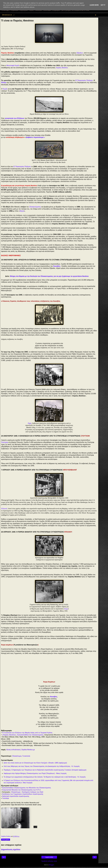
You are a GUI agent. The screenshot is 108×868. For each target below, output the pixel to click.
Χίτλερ (4, 82)
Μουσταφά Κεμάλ (13, 65)
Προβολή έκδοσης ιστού (49, 861)
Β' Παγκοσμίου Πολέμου (84, 80)
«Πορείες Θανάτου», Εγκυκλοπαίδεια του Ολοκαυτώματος (23, 735)
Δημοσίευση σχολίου (11, 849)
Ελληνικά (4, 509)
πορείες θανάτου (62, 68)
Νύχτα (22, 211)
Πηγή (29, 423)
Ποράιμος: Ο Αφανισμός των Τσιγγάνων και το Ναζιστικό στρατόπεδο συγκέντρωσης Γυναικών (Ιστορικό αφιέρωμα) (45, 770)
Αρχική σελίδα (49, 857)
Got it (103, 5)
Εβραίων (80, 53)
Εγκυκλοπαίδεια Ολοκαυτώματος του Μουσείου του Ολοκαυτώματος (26, 788)
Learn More (94, 5)
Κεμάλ (5, 89)
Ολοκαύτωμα (17, 756)
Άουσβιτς (57, 266)
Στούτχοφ (5, 442)
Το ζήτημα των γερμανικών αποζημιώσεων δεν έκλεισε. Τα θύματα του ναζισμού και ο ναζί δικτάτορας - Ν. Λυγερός (45, 777)
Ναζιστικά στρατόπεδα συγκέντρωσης (16, 796)
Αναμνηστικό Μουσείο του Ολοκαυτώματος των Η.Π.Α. (22, 790)
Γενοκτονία (26, 756)
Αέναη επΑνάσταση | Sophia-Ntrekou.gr (20, 750)
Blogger (51, 865)
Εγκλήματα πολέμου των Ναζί (32, 792)
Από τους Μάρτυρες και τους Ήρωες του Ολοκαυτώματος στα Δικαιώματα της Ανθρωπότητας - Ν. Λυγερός (42, 766)
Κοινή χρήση (6, 840)
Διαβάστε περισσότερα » (35, 137)
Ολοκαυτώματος (35, 207)
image (66, 609)
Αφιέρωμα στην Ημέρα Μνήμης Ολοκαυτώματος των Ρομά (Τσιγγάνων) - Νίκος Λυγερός (35, 773)
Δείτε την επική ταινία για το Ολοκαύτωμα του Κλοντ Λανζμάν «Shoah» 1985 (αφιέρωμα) (35, 763)
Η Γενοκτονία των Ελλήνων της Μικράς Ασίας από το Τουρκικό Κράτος (27, 733)
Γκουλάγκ (6, 798)
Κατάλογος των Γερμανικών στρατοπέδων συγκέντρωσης (23, 794)
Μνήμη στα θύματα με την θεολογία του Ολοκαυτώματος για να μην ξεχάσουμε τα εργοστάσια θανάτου (49, 276)
